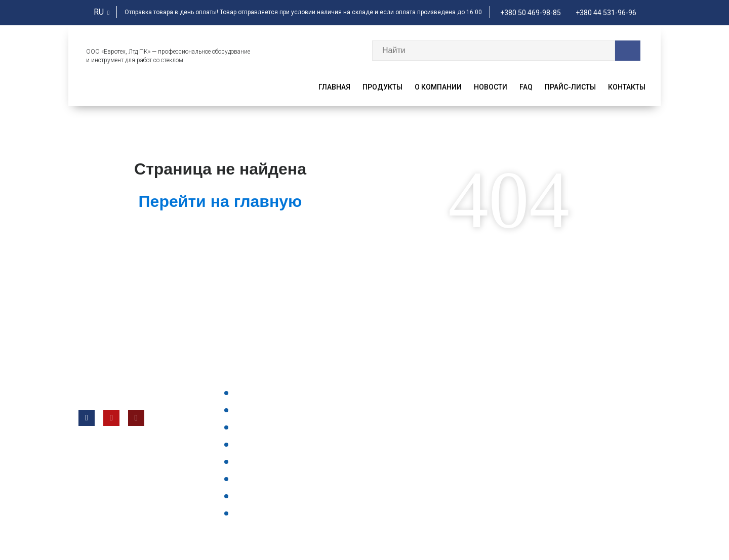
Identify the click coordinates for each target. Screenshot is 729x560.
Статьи (247, 513)
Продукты (382, 87)
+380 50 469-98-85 (531, 13)
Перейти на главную (220, 201)
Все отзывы (256, 496)
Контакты (627, 87)
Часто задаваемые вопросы (285, 427)
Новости (491, 87)
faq (526, 87)
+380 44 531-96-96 (606, 13)
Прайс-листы (570, 87)
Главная (334, 87)
